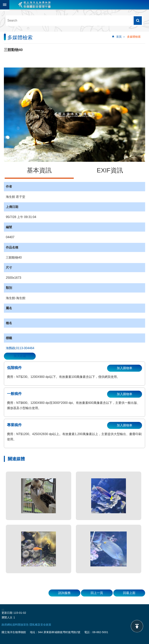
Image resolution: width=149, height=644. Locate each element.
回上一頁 (97, 593)
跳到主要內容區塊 (2, 2)
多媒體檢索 (134, 37)
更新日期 (7, 613)
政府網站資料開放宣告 (15, 625)
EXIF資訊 (110, 170)
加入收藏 (20, 356)
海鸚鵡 (10, 348)
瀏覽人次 (7, 617)
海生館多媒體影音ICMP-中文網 (35, 5)
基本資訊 (39, 170)
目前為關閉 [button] (5, 5)
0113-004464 (25, 348)
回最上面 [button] (129, 593)
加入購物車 (125, 368)
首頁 (119, 37)
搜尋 (138, 21)
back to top (137, 626)
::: (5, 33)
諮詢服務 (64, 593)
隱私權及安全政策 (40, 625)
